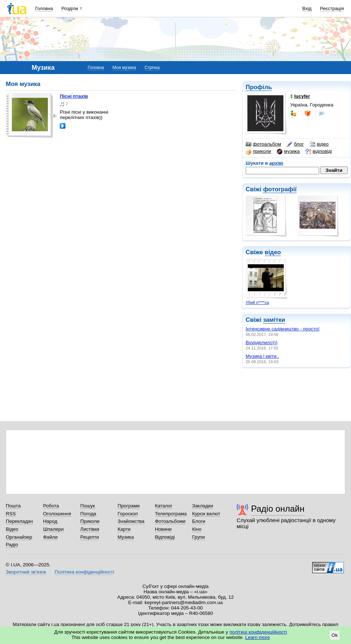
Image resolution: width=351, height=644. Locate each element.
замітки (274, 320)
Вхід (307, 8)
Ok (335, 635)
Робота (51, 506)
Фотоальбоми (170, 521)
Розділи (70, 8)
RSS (11, 514)
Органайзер (19, 537)
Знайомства (131, 521)
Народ (50, 521)
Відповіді (165, 537)
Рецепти (90, 537)
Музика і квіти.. (262, 356)
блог (295, 144)
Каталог (164, 506)
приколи (258, 151)
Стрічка (152, 68)
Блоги (199, 521)
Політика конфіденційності (84, 572)
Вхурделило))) (261, 342)
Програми (129, 506)
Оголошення (57, 514)
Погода (88, 514)
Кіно (197, 529)
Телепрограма (171, 514)
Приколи (90, 521)
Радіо (12, 545)
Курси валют (206, 514)
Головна (44, 8)
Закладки (202, 506)
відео (319, 144)
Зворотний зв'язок (26, 572)
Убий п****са (257, 302)
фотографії (280, 189)
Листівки (90, 529)
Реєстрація (332, 8)
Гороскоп (128, 514)
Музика (126, 537)
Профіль (259, 87)
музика (288, 151)
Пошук (88, 506)
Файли (51, 537)
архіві (276, 163)
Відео (12, 529)
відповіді (319, 151)
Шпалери (53, 529)
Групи (198, 537)
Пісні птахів (74, 96)
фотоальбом (263, 144)
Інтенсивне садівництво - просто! (283, 329)
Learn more (258, 637)
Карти (124, 529)
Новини (163, 529)
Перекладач (19, 521)
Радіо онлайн (278, 509)
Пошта (13, 506)
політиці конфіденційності (258, 632)
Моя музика (124, 68)
